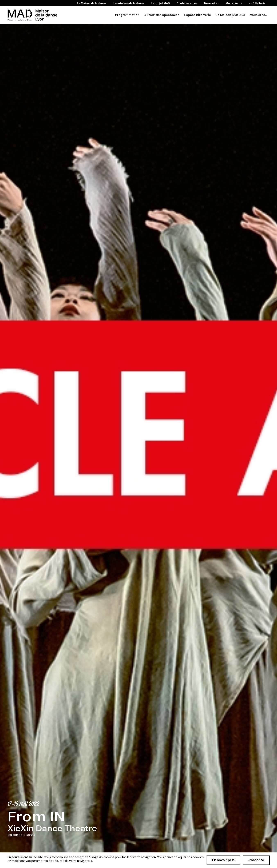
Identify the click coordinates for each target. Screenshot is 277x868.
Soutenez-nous (187, 3)
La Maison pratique (230, 15)
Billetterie (259, 3)
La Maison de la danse (91, 3)
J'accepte (256, 860)
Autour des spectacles (162, 15)
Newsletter (211, 3)
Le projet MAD (160, 3)
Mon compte (234, 3)
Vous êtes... (259, 15)
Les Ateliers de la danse (128, 3)
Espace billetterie (198, 15)
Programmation (127, 15)
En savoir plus (223, 860)
